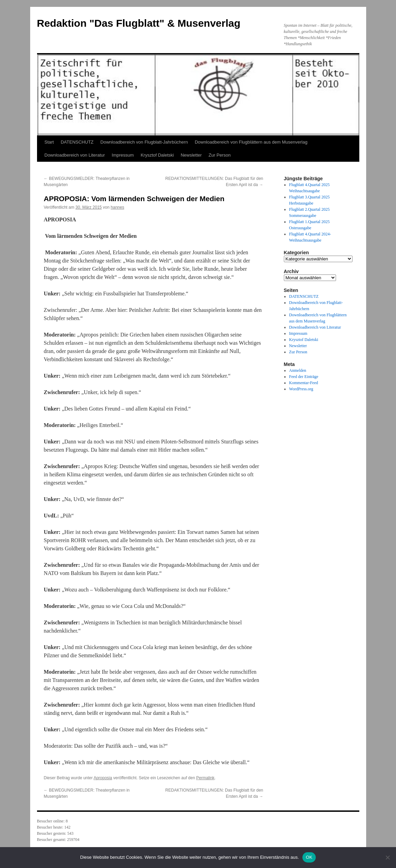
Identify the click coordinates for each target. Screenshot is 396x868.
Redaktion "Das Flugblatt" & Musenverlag (139, 23)
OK (309, 857)
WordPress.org (301, 389)
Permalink (205, 778)
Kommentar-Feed (303, 383)
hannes (117, 207)
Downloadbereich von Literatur (75, 155)
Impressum (123, 155)
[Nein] (387, 857)
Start (49, 142)
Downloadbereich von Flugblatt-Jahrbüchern (144, 142)
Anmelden (298, 370)
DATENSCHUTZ (77, 142)
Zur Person (219, 155)
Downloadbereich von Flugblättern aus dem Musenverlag (251, 142)
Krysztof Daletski (157, 155)
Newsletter (191, 155)
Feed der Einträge (304, 377)
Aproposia (103, 778)
